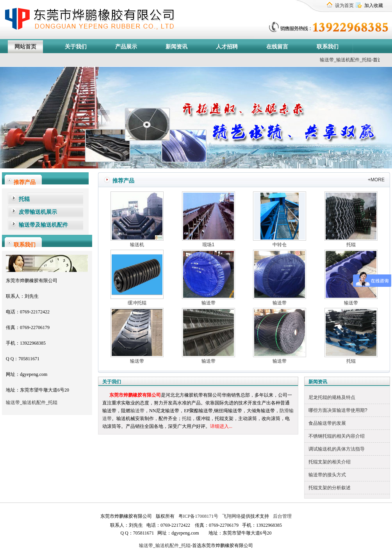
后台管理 (282, 516)
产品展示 (126, 47)
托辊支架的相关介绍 (330, 462)
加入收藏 (374, 5)
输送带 (337, 60)
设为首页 (344, 5)
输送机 (137, 245)
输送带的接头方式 (327, 475)
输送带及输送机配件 (43, 225)
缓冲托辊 (137, 303)
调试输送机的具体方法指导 (337, 449)
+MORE (376, 180)
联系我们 (328, 47)
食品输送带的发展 (327, 423)
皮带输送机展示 (38, 212)
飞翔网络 (231, 516)
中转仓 (280, 245)
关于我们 (76, 47)
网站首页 (25, 47)
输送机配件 (34, 402)
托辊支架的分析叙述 (330, 488)
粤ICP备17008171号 (199, 516)
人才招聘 (227, 47)
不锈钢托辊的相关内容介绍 (337, 436)
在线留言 (277, 47)
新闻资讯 (176, 47)
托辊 (376, 60)
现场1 (208, 245)
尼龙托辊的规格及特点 (332, 397)
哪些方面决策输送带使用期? (338, 410)
